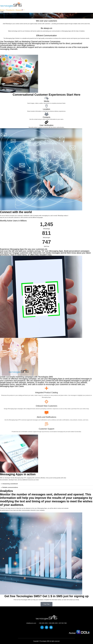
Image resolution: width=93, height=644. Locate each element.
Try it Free (6, 52)
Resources (19, 10)
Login (2, 12)
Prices (8, 10)
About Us (13, 10)
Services (3, 10)
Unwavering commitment (10, 484)
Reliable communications (10, 487)
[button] (3, 10)
